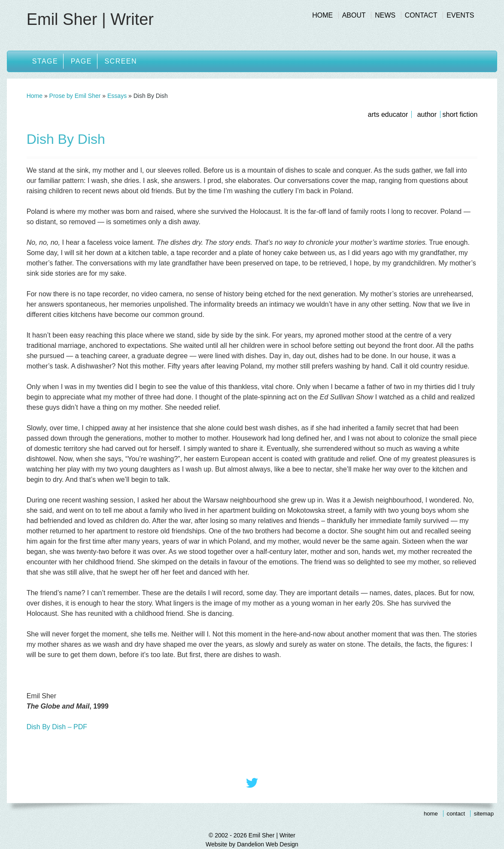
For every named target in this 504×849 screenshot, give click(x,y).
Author (427, 114)
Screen (121, 61)
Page (81, 61)
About (354, 15)
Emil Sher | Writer (90, 19)
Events (460, 15)
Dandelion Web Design (268, 844)
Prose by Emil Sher (75, 96)
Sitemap (484, 814)
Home (322, 15)
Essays (117, 96)
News (385, 15)
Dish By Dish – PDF (57, 727)
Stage (45, 61)
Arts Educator (388, 114)
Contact (421, 15)
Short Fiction (460, 114)
